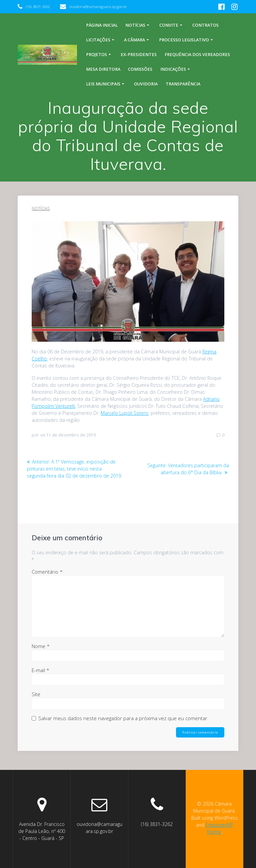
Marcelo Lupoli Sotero (124, 413)
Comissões (140, 69)
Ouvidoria (146, 84)
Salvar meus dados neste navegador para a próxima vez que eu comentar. (123, 718)
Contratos (205, 25)
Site (36, 694)
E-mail (40, 670)
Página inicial (102, 25)
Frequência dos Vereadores (197, 55)
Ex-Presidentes (139, 55)
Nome (41, 646)
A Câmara (134, 40)
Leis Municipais (103, 84)
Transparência (183, 84)
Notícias (135, 25)
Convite (169, 25)
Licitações (98, 40)
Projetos (96, 55)
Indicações (173, 69)
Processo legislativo (184, 40)
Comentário (47, 572)
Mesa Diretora (103, 69)
